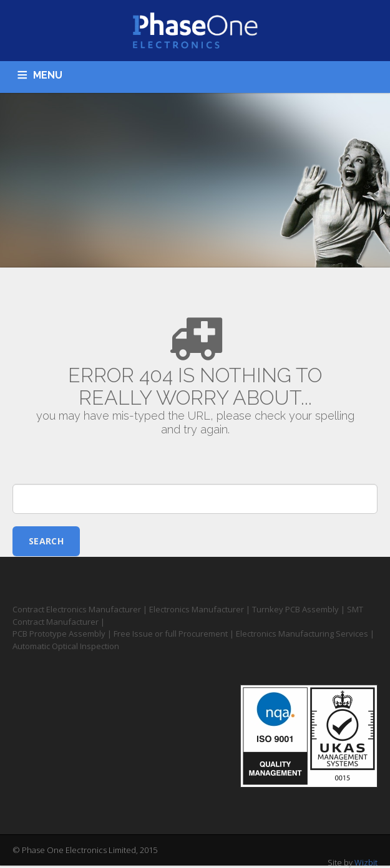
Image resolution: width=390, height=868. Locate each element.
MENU (48, 75)
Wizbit (366, 862)
